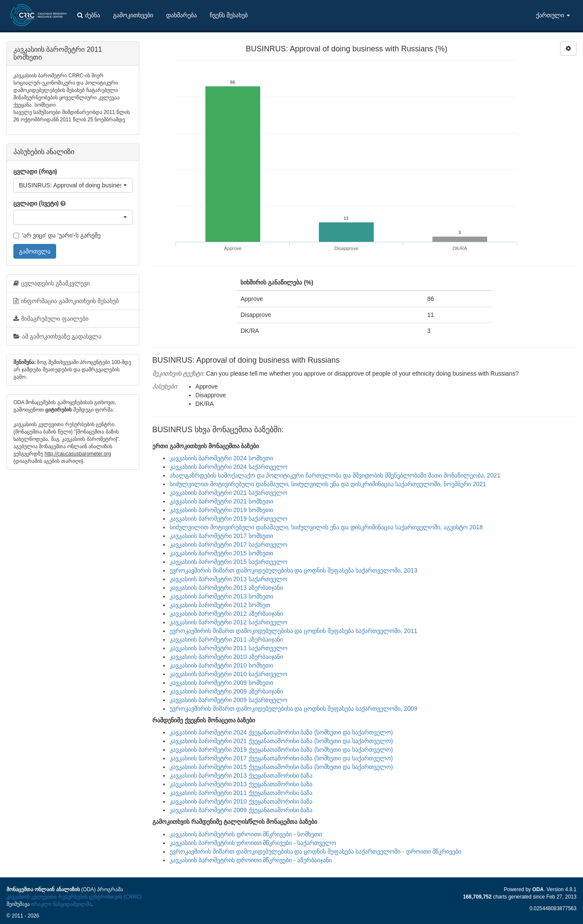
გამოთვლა (35, 251)
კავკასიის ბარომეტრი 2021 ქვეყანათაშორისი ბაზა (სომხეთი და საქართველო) (281, 741)
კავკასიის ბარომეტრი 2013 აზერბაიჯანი (226, 588)
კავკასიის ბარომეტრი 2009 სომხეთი (221, 683)
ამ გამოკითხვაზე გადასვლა (57, 336)
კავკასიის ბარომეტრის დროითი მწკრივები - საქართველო (253, 843)
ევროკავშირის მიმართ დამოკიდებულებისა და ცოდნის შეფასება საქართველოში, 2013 (293, 570)
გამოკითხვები (133, 15)
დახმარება (181, 15)
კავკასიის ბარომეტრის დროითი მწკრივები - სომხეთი (246, 834)
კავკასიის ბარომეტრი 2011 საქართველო (228, 648)
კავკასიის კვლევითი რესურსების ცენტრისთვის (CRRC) (74, 897)
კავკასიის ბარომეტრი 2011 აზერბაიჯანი (226, 639)
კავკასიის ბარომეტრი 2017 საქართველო (228, 544)
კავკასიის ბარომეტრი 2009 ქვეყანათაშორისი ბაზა (241, 810)
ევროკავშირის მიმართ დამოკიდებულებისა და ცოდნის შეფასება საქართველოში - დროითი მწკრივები (316, 851)
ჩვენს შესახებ (229, 15)
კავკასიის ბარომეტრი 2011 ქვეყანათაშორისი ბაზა (241, 793)
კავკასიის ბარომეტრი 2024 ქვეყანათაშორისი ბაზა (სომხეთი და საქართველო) (281, 732)
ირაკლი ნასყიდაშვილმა (61, 904)
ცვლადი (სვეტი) (36, 203)
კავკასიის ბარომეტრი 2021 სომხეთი (221, 501)
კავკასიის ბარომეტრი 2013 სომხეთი (221, 596)
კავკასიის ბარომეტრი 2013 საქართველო (228, 579)
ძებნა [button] (89, 15)
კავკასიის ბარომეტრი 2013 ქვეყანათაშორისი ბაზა (241, 775)
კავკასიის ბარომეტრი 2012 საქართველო (228, 622)
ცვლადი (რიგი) (35, 171)
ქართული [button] (553, 15)
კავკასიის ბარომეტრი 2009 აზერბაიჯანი (226, 691)
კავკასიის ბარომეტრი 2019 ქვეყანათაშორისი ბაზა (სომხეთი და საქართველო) (281, 750)
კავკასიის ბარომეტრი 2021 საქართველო (228, 493)
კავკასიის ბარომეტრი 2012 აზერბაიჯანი (226, 614)
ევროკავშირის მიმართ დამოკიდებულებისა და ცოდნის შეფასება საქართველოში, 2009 (293, 709)
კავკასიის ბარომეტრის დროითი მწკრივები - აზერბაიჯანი (251, 860)
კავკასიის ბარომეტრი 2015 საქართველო (228, 562)
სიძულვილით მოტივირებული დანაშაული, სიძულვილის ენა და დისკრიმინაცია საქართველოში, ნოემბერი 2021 (328, 484)
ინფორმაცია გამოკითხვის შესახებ (66, 301)
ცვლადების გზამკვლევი (52, 283)
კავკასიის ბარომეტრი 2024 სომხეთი (221, 458)
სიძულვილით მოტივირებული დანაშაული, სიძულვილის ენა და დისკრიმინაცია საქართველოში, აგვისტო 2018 (326, 527)
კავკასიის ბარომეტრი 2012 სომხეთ (220, 605)
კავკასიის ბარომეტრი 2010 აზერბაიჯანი (226, 657)
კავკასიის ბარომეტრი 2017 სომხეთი (221, 536)
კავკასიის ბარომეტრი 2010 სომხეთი (221, 665)
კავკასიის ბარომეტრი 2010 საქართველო (228, 674)
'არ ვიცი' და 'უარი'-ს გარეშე (57, 235)
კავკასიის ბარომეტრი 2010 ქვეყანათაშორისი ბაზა (241, 801)
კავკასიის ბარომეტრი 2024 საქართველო (228, 467)
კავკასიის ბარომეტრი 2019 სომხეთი (221, 510)
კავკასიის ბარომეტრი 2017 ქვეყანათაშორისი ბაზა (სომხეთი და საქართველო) (281, 758)
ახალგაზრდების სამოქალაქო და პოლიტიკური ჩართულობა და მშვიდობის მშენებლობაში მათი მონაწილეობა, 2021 (335, 475)
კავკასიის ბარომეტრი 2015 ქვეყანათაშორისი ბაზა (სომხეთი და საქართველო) (281, 767)
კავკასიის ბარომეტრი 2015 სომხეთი (221, 553)
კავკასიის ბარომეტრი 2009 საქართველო (228, 700)
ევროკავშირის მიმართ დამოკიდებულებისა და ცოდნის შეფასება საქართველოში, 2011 (293, 631)
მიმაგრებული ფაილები (51, 319)
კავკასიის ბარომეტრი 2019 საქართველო (228, 519)
